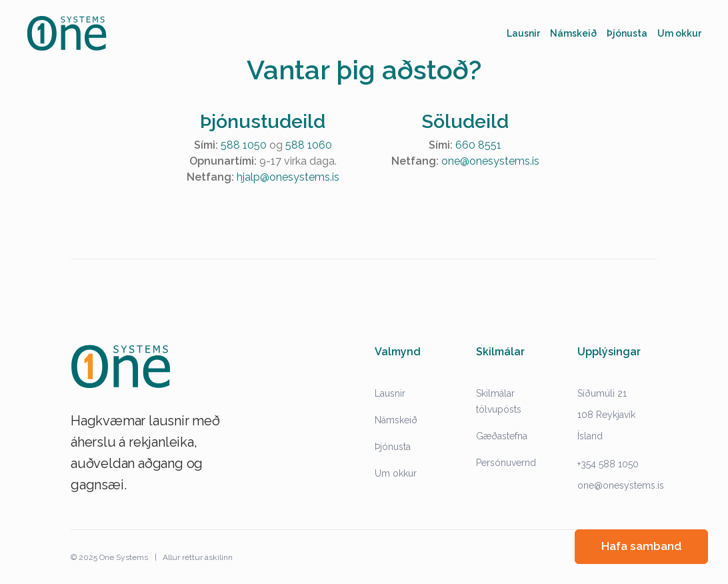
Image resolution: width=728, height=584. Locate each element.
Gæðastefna (502, 436)
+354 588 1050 (608, 464)
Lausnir (390, 393)
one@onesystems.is (490, 161)
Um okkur (396, 473)
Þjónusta (393, 447)
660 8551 (478, 145)
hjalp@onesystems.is (288, 177)
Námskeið (396, 420)
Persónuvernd (506, 463)
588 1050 (244, 145)
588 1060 (309, 145)
